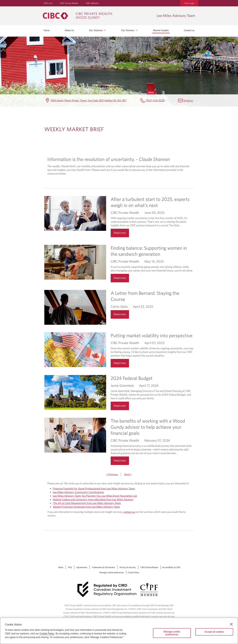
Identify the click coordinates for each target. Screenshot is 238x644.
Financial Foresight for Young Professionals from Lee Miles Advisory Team (94, 488)
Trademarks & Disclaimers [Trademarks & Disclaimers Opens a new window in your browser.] (103, 567)
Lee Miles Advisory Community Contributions (78, 492)
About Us (69, 30)
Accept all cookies (214, 632)
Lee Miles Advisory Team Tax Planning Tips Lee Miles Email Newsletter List (95, 496)
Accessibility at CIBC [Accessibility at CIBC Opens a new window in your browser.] (171, 567)
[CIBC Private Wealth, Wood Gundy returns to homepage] (98, 16)
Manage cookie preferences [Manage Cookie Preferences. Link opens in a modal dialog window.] (112, 572)
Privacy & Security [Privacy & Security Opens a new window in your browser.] (128, 567)
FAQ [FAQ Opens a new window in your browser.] (70, 567)
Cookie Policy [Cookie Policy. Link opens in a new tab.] (133, 572)
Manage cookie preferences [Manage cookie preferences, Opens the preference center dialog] (172, 633)
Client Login (189, 3)
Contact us (189, 30)
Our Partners (130, 30)
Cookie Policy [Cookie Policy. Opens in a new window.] (47, 634)
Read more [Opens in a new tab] (120, 233)
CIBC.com (48, 3)
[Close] (231, 624)
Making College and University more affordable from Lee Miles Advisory (93, 499)
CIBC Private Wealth (69, 3)
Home (47, 30)
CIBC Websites (92, 3)
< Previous (112, 474)
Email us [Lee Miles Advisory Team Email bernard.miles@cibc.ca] (188, 100)
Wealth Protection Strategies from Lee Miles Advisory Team (86, 507)
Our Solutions (98, 30)
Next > (128, 474)
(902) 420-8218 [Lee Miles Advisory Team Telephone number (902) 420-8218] (155, 100)
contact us (129, 512)
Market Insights (161, 30)
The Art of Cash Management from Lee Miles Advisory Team (87, 503)
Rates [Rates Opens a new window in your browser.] (61, 567)
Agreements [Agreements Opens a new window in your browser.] (82, 567)
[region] (119, 631)
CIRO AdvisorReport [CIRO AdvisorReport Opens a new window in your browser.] (149, 567)
